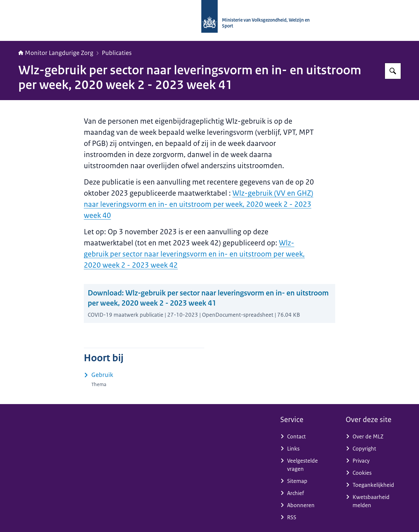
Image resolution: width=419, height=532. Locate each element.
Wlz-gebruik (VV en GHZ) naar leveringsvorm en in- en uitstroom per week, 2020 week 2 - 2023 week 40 (199, 204)
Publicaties (117, 53)
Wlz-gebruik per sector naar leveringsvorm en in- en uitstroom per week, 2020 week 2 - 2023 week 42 (194, 254)
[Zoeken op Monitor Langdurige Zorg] (393, 71)
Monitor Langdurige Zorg (56, 53)
